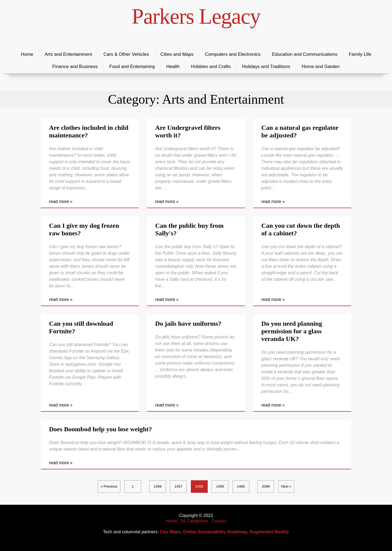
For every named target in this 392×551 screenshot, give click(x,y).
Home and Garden (321, 67)
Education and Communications (305, 54)
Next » (286, 486)
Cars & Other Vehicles (126, 54)
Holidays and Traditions (266, 67)
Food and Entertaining (132, 67)
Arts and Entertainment (68, 54)
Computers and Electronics (233, 54)
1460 (241, 486)
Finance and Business (75, 67)
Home (27, 54)
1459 (220, 486)
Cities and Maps (177, 54)
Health (173, 67)
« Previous (109, 486)
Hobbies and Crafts (211, 67)
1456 (158, 486)
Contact (219, 521)
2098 (266, 486)
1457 (178, 486)
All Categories (194, 521)
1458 (199, 486)
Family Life (360, 54)
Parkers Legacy (196, 16)
